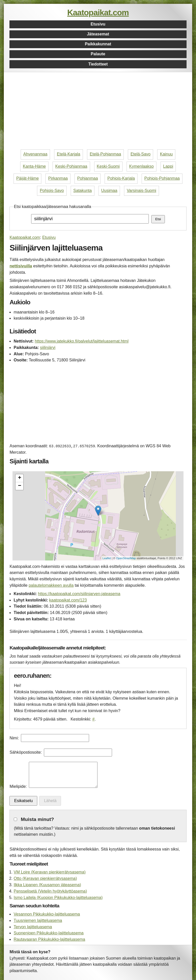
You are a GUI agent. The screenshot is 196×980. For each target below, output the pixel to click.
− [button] (20, 486)
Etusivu (98, 24)
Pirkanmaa (58, 178)
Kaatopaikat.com (98, 12)
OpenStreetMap (126, 558)
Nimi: (14, 738)
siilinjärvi (48, 348)
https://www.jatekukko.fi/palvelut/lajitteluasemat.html (82, 341)
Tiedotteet (98, 64)
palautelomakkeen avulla (51, 585)
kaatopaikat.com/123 (68, 600)
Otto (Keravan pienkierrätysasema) (45, 878)
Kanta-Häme (34, 166)
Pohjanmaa (88, 178)
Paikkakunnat (98, 44)
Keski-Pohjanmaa (71, 166)
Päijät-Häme (28, 178)
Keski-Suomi (108, 166)
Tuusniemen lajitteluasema (38, 920)
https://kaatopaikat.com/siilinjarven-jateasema (79, 594)
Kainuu (166, 154)
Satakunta (82, 191)
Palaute (98, 54)
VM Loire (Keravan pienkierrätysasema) (50, 872)
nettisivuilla (21, 266)
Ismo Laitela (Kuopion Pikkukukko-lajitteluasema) (58, 898)
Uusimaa (109, 191)
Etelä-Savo (140, 154)
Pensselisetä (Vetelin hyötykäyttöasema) (50, 891)
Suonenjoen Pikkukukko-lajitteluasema (48, 933)
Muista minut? (38, 819)
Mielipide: (18, 786)
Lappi (168, 166)
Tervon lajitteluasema (33, 927)
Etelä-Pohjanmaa (106, 154)
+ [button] (20, 478)
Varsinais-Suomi (142, 191)
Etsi (158, 219)
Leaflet (107, 558)
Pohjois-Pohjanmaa (162, 178)
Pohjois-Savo (52, 191)
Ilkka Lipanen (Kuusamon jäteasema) (47, 885)
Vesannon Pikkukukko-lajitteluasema (47, 914)
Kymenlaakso (141, 166)
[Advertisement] (98, 112)
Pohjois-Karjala (121, 178)
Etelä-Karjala (69, 154)
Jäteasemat (98, 34)
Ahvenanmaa (35, 154)
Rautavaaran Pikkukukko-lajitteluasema (49, 939)
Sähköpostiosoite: (26, 752)
